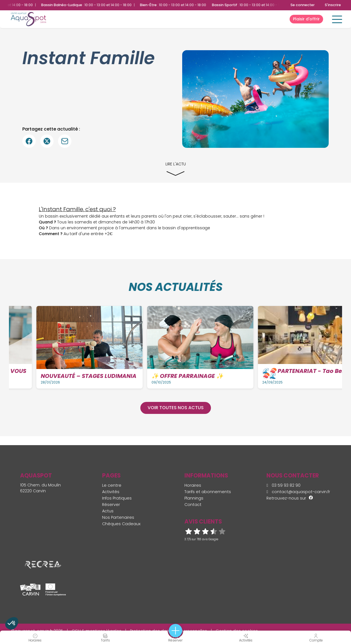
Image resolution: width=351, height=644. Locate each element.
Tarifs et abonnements (208, 492)
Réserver (111, 505)
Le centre (112, 485)
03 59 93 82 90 (283, 485)
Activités (111, 492)
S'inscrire (333, 5)
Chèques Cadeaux (121, 524)
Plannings (194, 498)
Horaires (193, 485)
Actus (108, 511)
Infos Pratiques (117, 498)
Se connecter (303, 5)
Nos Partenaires (118, 517)
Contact (193, 505)
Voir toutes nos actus (176, 408)
